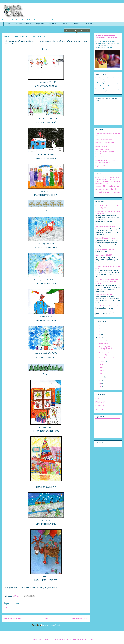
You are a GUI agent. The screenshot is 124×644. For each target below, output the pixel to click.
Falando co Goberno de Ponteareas (105, 238)
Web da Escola (99, 409)
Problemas (116, 189)
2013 (99, 335)
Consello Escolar (112, 179)
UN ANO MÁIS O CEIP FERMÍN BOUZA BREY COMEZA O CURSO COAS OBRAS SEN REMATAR (107, 281)
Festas (98, 184)
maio (101, 371)
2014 (99, 332)
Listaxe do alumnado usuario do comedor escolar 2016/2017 (107, 207)
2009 (99, 387)
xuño (101, 368)
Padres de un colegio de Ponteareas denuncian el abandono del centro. (106, 226)
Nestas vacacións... (104, 343)
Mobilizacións (109, 186)
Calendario (118, 177)
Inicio (8, 24)
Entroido (98, 182)
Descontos (40, 24)
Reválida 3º (98, 195)
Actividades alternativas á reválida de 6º (107, 306)
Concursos (104, 179)
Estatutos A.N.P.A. (100, 157)
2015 (99, 329)
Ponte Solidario (100, 406)
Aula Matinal (53, 24)
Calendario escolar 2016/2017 (104, 255)
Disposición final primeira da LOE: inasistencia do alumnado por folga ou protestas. (106, 152)
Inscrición (18, 24)
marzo (102, 374)
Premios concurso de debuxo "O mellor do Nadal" (106, 348)
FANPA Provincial (100, 402)
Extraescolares (116, 181)
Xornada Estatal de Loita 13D (107, 358)
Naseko (74, 639)
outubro (102, 365)
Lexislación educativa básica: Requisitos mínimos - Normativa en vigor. (107, 161)
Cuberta (77, 24)
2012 (99, 338)
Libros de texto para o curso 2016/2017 (106, 249)
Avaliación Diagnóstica (108, 177)
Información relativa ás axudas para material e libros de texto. (106, 37)
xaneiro (102, 377)
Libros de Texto (113, 184)
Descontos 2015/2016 (101, 146)
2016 (99, 326)
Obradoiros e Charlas (103, 190)
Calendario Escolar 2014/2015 (104, 295)
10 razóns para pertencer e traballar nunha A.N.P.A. (108, 267)
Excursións (106, 182)
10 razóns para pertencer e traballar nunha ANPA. (108, 135)
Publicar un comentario (14, 608)
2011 (99, 381)
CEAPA (97, 399)
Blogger (91, 639)
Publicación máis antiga (80, 618)
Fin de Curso (104, 184)
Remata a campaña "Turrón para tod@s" (107, 354)
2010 (99, 384)
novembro (103, 362)
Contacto (89, 24)
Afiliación (98, 177)
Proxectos (100, 192)
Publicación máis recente (12, 618)
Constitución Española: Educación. (105, 143)
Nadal (119, 187)
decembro (103, 340)
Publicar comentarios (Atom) (51, 625)
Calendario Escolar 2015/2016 (104, 139)
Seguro (29, 24)
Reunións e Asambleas (113, 192)
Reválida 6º (104, 195)
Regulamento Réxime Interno (104, 166)
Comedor (66, 24)
